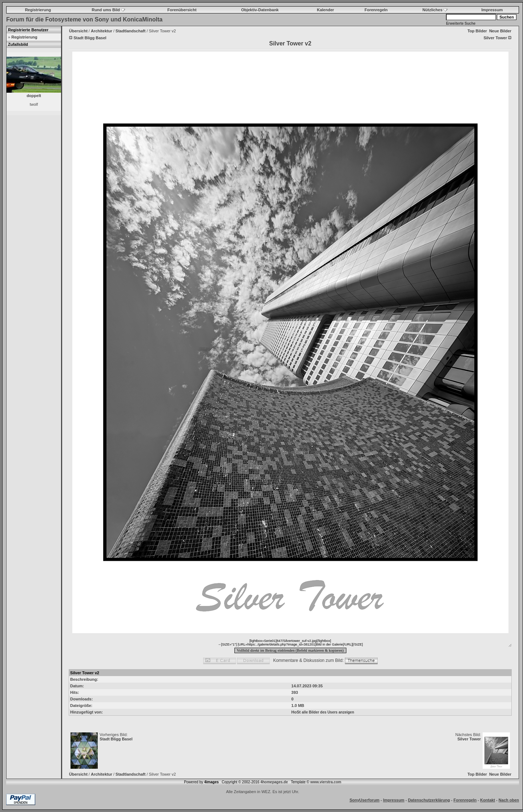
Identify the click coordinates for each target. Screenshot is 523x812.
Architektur (102, 31)
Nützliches (435, 10)
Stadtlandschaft (131, 31)
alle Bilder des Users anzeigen (328, 712)
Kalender (325, 10)
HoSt (296, 712)
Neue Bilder (500, 31)
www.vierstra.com (326, 782)
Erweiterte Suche (461, 23)
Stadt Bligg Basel (116, 739)
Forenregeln (376, 10)
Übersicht (78, 31)
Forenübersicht (182, 10)
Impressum (492, 10)
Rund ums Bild (108, 10)
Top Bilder (477, 31)
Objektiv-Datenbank (260, 10)
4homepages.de (274, 782)
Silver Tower (469, 739)
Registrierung (38, 10)
